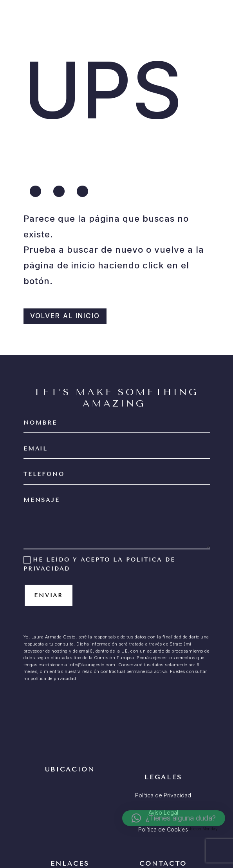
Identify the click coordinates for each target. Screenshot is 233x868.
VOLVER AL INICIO (65, 316)
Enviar (49, 595)
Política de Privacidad (163, 795)
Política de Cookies (163, 829)
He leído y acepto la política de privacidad (99, 564)
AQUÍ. (84, 678)
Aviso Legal (163, 812)
